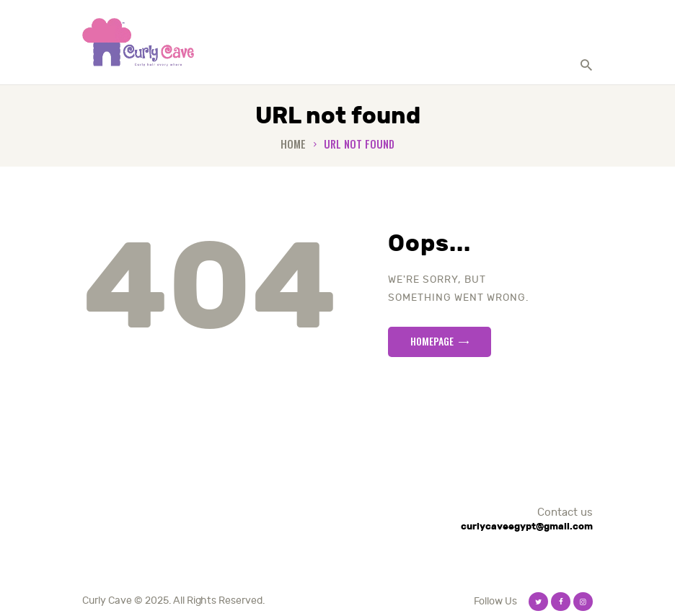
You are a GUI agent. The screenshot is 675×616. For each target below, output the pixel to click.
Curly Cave (107, 600)
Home (293, 144)
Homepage (432, 341)
